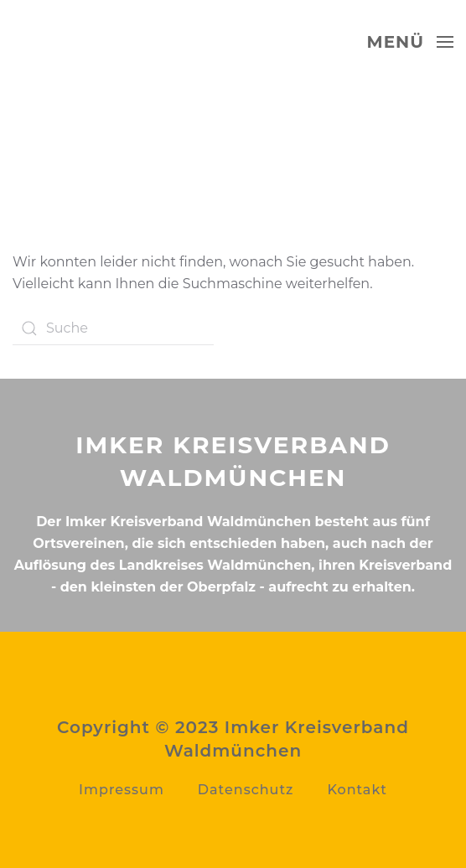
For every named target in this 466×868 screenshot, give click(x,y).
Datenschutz (246, 790)
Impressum (122, 790)
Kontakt (357, 790)
